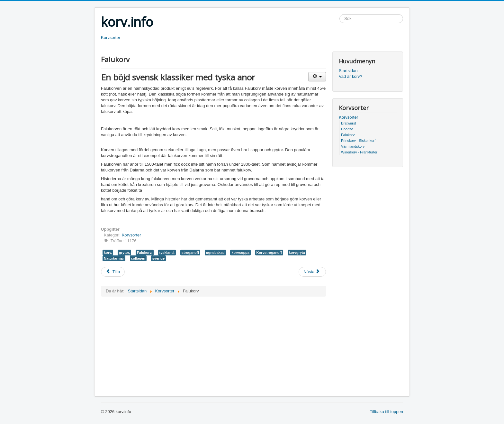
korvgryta (297, 253)
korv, (108, 253)
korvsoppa (240, 253)
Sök (340, 14)
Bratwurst (348, 123)
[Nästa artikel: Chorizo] (312, 272)
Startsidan (348, 71)
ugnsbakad (215, 253)
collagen (138, 258)
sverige (158, 258)
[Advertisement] (176, 143)
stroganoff (190, 253)
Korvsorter (111, 37)
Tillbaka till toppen (386, 412)
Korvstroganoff (269, 253)
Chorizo (347, 129)
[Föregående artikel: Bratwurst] (113, 272)
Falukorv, (145, 253)
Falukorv (348, 135)
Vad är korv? (351, 76)
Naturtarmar (114, 258)
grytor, (124, 253)
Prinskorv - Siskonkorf (358, 141)
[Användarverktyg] (317, 77)
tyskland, (167, 253)
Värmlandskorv (353, 146)
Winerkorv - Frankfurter (359, 152)
